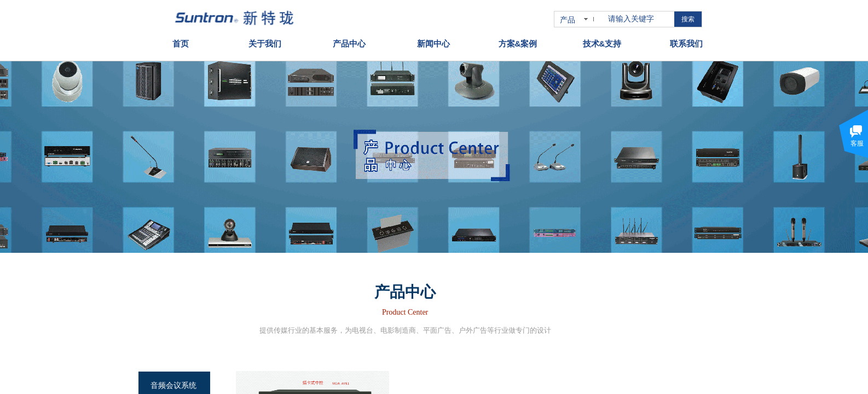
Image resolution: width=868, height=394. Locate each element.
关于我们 (265, 42)
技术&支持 (602, 42)
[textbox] (639, 19)
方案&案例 (518, 42)
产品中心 (349, 42)
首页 (181, 42)
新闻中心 (433, 42)
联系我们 (686, 42)
